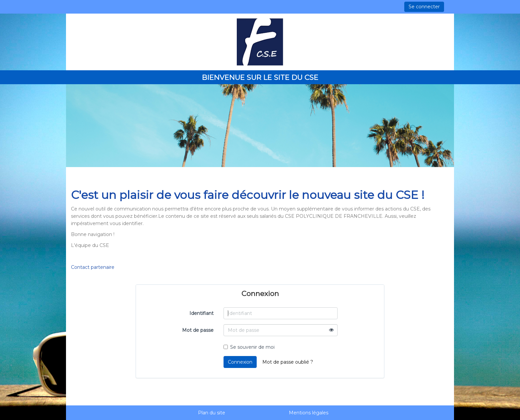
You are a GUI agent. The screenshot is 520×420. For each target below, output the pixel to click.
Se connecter (424, 7)
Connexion (240, 362)
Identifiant (201, 313)
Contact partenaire (93, 267)
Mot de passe (198, 330)
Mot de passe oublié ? (288, 362)
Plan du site (212, 413)
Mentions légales (309, 413)
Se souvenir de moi (249, 347)
